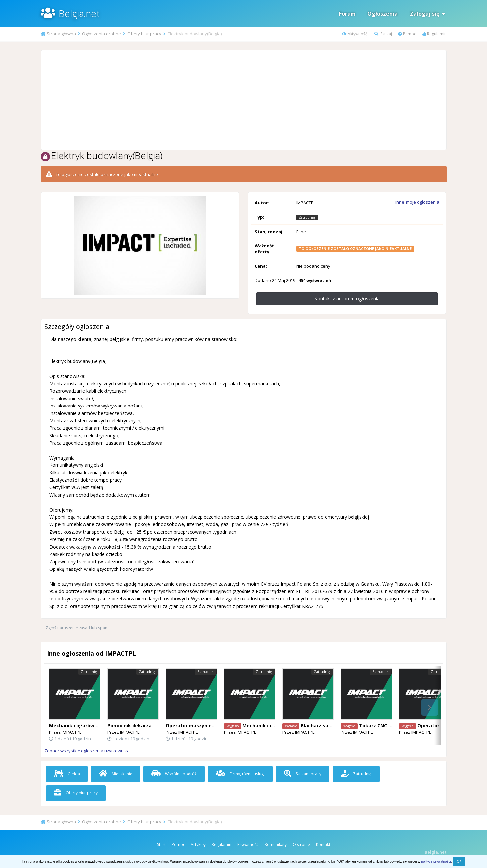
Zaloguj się (428, 14)
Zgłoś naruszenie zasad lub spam (77, 628)
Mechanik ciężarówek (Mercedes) (89, 725)
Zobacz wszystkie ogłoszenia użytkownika (87, 751)
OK (459, 862)
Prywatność (248, 845)
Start (161, 845)
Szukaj (383, 34)
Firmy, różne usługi (240, 774)
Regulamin (434, 34)
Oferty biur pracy (76, 793)
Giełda (67, 774)
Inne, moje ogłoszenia (417, 202)
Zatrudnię (356, 774)
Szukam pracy (303, 774)
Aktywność (355, 34)
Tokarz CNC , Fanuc (382, 725)
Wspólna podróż (174, 774)
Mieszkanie (116, 774)
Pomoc (407, 34)
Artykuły (198, 845)
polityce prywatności (436, 862)
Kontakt (323, 845)
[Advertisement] (243, 100)
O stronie (301, 845)
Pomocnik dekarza (130, 725)
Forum (347, 14)
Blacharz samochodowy (329, 725)
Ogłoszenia (382, 14)
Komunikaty (276, 845)
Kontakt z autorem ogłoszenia (347, 299)
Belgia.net (79, 13)
